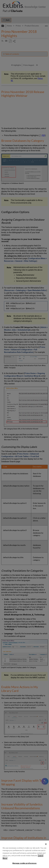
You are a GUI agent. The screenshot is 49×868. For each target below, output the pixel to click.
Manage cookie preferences (24, 863)
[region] (24, 854)
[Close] (46, 844)
